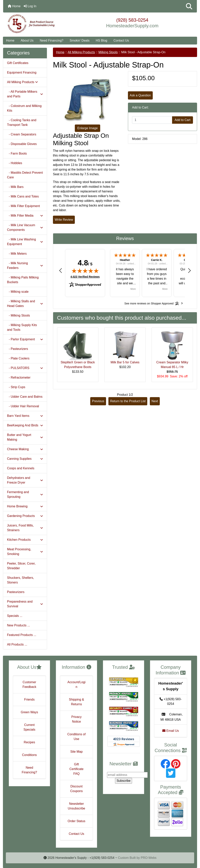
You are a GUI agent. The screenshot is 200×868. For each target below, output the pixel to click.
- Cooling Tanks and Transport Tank (22, 122)
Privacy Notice (76, 719)
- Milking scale (18, 292)
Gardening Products (25, 516)
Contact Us (121, 40)
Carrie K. (157, 260)
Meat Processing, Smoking (25, 552)
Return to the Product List (128, 401)
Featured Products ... (22, 635)
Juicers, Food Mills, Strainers (25, 528)
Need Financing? (52, 40)
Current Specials (29, 727)
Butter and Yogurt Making (25, 437)
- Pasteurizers (18, 349)
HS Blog (101, 40)
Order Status (76, 821)
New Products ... (18, 625)
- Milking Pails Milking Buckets (23, 280)
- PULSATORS (25, 368)
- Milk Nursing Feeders (25, 265)
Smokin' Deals (79, 40)
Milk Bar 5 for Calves (125, 362)
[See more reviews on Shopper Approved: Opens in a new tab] (149, 303)
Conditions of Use (76, 737)
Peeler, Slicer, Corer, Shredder (21, 566)
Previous (98, 401)
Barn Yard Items (25, 416)
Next (155, 401)
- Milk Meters (17, 254)
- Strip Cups (16, 387)
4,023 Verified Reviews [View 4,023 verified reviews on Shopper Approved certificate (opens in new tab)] (85, 277)
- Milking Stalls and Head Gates (25, 304)
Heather (125, 260)
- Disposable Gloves (22, 144)
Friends (29, 699)
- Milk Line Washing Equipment (25, 242)
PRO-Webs (149, 858)
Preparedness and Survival (25, 604)
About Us (27, 40)
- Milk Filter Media (25, 216)
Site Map (76, 752)
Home (14, 6)
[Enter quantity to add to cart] (152, 120)
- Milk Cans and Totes (23, 196)
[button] (189, 6)
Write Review (64, 220)
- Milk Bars (15, 187)
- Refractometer (19, 378)
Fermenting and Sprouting (25, 494)
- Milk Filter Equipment (23, 206)
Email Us (171, 731)
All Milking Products (81, 52)
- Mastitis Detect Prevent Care (25, 175)
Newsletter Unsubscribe (76, 806)
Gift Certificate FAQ (76, 769)
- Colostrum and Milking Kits (24, 108)
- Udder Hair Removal (23, 406)
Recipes (29, 742)
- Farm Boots (17, 153)
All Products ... (17, 644)
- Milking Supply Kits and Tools (22, 327)
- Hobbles (15, 163)
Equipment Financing (22, 72)
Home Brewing (25, 506)
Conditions (29, 755)
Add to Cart (183, 120)
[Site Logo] (35, 24)
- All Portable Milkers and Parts (25, 94)
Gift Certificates (18, 63)
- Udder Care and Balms (25, 397)
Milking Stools (108, 52)
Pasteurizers (16, 592)
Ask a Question (140, 95)
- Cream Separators (22, 134)
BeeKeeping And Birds (25, 425)
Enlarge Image (87, 128)
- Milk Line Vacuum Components (25, 227)
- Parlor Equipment (25, 339)
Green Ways (29, 712)
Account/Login (76, 684)
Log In (30, 6)
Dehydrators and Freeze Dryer (25, 480)
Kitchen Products (25, 540)
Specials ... (15, 616)
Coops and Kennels (21, 468)
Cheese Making (25, 449)
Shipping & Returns (76, 702)
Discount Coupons (76, 789)
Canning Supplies (25, 459)
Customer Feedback (29, 684)
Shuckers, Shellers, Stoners (21, 580)
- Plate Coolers (18, 358)
